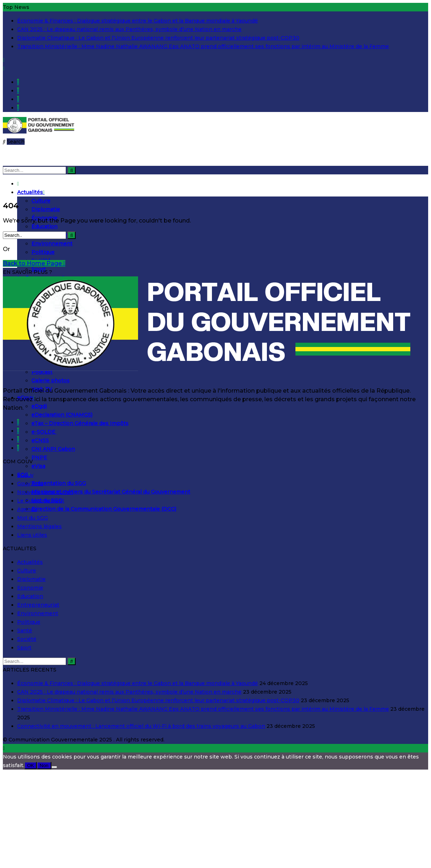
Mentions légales (39, 526)
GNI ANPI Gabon (53, 449)
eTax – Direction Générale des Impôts (80, 423)
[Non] (54, 767)
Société (27, 639)
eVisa (38, 466)
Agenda (27, 509)
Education (30, 596)
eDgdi (39, 406)
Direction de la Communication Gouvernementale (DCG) (104, 509)
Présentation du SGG (59, 483)
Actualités (31, 192)
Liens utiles (32, 535)
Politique (43, 252)
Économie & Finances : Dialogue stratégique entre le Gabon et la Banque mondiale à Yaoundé (138, 21)
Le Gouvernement (41, 501)
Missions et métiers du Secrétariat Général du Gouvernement (111, 492)
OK (31, 765)
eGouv (25, 475)
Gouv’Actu (30, 484)
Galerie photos (50, 381)
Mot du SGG (32, 518)
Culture (41, 201)
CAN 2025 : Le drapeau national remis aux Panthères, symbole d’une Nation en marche (129, 29)
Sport (24, 648)
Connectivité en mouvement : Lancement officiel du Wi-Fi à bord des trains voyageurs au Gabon (141, 726)
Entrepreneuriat (38, 605)
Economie (30, 588)
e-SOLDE (44, 432)
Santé (25, 630)
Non (44, 765)
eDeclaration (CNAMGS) (62, 415)
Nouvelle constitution (45, 492)
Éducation (44, 226)
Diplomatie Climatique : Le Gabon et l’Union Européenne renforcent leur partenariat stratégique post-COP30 (158, 38)
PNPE (39, 458)
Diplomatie (46, 209)
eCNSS (40, 440)
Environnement (52, 244)
